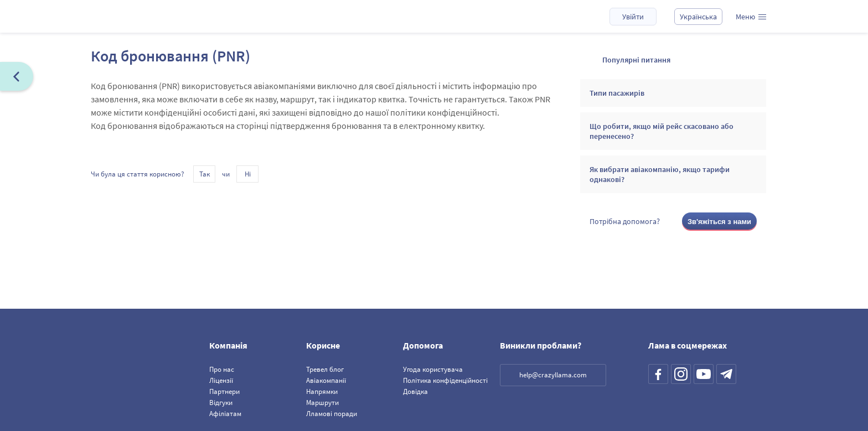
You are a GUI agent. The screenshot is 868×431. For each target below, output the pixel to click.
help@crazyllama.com (553, 375)
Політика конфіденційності (445, 380)
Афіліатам (225, 414)
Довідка (415, 391)
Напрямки (322, 391)
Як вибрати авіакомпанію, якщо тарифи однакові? (660, 174)
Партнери (224, 391)
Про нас (222, 369)
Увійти (633, 17)
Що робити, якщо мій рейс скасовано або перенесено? (662, 131)
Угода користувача (433, 369)
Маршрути (322, 403)
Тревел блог (325, 369)
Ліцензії (221, 380)
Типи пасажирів (617, 93)
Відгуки (221, 403)
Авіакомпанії (326, 380)
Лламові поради (332, 414)
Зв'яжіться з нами (719, 222)
